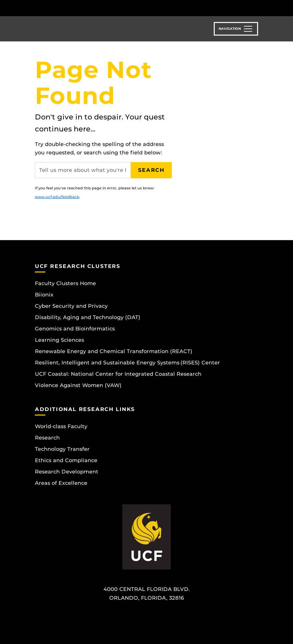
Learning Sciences (60, 340)
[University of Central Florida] (78, 8)
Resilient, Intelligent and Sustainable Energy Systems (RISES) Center (127, 363)
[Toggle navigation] (236, 29)
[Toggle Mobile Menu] (256, 8)
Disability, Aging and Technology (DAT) (88, 317)
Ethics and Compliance (66, 460)
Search (151, 170)
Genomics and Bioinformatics (75, 329)
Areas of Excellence (61, 483)
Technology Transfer (62, 449)
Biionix (44, 295)
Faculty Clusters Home (65, 283)
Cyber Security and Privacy (71, 306)
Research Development (67, 472)
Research (47, 438)
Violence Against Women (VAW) (78, 385)
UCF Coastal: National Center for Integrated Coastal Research (118, 374)
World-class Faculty (61, 426)
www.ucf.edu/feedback (57, 197)
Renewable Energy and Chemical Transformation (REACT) (114, 351)
